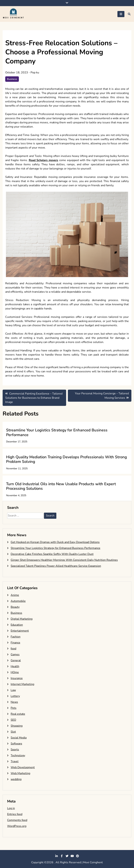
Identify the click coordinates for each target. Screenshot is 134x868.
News (14, 702)
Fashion (16, 637)
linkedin (57, 856)
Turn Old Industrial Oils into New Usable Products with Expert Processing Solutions (61, 486)
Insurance (17, 678)
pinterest (77, 856)
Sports (15, 750)
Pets (14, 708)
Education (17, 625)
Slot (13, 732)
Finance (15, 643)
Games (15, 654)
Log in (11, 808)
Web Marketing (20, 773)
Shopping (17, 726)
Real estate (18, 714)
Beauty (15, 607)
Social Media (19, 738)
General (16, 660)
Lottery (15, 696)
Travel (15, 761)
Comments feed (17, 820)
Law (13, 690)
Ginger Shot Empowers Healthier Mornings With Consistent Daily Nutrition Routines (64, 560)
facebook (62, 856)
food (13, 649)
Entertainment (20, 631)
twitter (67, 856)
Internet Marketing (22, 684)
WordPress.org (17, 826)
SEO (13, 720)
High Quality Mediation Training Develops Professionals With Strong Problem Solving (66, 459)
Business (12, 79)
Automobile (18, 601)
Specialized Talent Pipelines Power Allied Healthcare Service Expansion (56, 566)
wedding (16, 779)
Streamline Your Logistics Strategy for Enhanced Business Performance (57, 432)
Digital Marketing (22, 619)
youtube (72, 856)
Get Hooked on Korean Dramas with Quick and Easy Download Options (55, 542)
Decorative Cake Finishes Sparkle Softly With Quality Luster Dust (52, 554)
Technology (18, 755)
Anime (15, 595)
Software (16, 744)
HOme (15, 672)
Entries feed (15, 814)
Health (15, 666)
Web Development (23, 767)
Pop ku (35, 73)
